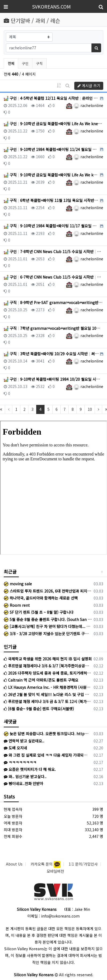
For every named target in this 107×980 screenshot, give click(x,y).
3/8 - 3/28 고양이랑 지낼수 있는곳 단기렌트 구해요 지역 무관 (48, 634)
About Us (14, 864)
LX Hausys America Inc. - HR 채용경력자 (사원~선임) (48, 687)
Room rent (17, 605)
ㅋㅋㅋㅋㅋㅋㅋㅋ (20, 762)
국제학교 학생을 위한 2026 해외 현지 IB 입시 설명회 (48, 659)
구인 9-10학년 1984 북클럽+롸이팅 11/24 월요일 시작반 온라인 (51, 149)
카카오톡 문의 (42, 864)
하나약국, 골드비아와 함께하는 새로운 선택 (41, 598)
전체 (11, 63)
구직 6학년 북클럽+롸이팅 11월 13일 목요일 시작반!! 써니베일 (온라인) (51, 200)
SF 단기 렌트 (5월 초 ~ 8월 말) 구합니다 (39, 612)
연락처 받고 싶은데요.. (24, 741)
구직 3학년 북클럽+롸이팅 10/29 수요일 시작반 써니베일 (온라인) (51, 354)
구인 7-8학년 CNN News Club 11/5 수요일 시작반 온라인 (53, 252)
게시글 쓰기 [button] (89, 86)
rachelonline (88, 105)
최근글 (10, 572)
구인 (25, 63)
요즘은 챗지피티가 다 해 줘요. (30, 769)
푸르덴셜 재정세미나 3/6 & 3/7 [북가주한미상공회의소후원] (48, 666)
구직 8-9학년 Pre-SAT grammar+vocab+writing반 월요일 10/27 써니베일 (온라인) (53, 302)
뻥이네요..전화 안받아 (23, 783)
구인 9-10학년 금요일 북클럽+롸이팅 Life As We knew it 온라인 (53, 124)
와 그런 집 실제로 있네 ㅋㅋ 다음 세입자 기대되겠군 (47, 755)
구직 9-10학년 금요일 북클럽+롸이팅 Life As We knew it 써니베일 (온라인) (51, 175)
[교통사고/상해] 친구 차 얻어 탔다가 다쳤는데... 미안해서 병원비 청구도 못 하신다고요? (48, 626)
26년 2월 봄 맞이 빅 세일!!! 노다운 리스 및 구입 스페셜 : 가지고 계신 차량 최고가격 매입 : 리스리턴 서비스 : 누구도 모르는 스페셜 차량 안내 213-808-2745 (48, 694)
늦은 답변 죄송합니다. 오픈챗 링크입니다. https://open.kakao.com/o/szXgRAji (47, 734)
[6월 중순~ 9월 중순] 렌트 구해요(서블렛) (39, 709)
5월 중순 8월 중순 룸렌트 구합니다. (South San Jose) (48, 619)
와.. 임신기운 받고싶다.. (25, 776)
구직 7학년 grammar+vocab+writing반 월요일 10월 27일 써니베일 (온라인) (53, 328)
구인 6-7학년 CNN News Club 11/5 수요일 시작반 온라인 (53, 277)
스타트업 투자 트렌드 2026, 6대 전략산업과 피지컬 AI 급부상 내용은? (48, 591)
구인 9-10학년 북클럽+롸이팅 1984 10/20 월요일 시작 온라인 (53, 379)
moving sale (18, 584)
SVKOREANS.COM (51, 6)
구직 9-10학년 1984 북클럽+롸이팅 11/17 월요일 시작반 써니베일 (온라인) (51, 226)
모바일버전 (55, 871)
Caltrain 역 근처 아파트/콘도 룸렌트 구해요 (41, 680)
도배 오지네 (15, 748)
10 (90, 409)
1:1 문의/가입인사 (83, 864)
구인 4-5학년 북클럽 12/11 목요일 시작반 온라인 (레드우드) (51, 98)
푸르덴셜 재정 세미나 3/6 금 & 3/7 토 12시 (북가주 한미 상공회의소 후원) (48, 701)
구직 (39, 63)
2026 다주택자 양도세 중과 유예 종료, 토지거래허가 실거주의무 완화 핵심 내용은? (48, 673)
